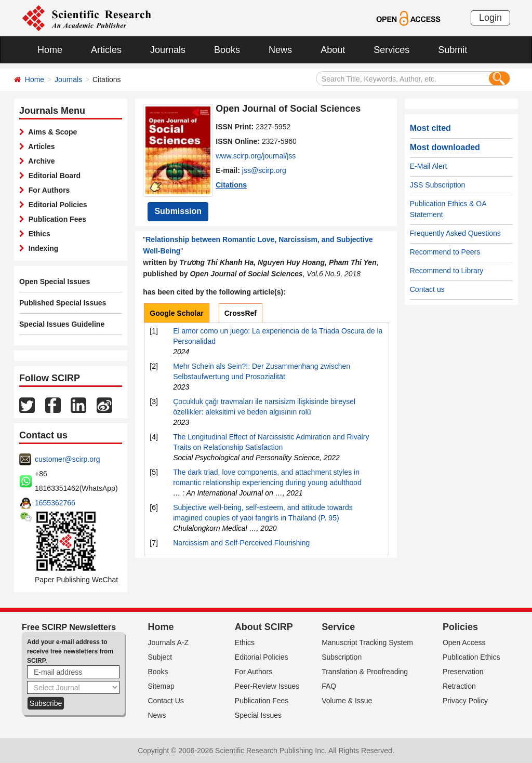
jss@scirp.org (264, 170)
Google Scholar (176, 313)
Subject (160, 657)
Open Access (464, 642)
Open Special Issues (55, 282)
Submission (178, 211)
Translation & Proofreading (365, 672)
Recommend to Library (447, 271)
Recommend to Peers (445, 252)
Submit (453, 50)
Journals (168, 50)
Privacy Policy (465, 701)
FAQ (329, 686)
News (280, 50)
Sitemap (161, 686)
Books (227, 50)
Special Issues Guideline (62, 324)
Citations (231, 185)
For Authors (47, 190)
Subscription (342, 657)
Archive (40, 161)
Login (490, 18)
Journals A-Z (169, 642)
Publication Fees (55, 219)
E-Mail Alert (429, 166)
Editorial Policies (56, 205)
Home (50, 50)
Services (391, 50)
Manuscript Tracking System (367, 642)
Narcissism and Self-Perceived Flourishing (241, 543)
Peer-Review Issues (267, 686)
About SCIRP (264, 627)
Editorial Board (52, 176)
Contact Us (166, 701)
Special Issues (258, 715)
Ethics (37, 234)
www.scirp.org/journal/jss (256, 156)
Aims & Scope (51, 132)
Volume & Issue (347, 701)
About (333, 50)
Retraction (459, 686)
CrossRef (241, 313)
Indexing (41, 248)
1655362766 (55, 503)
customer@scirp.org (67, 459)
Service (338, 627)
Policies (460, 627)
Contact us (427, 289)
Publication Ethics (471, 657)
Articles (106, 50)
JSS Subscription (438, 185)
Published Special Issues (63, 303)
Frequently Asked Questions (455, 233)
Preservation (463, 672)
